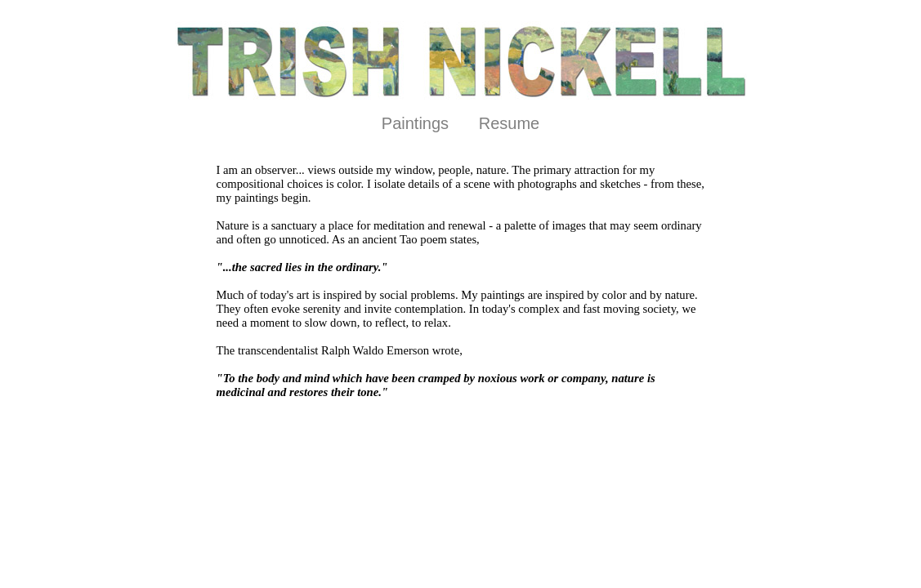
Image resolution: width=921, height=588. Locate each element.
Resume (509, 123)
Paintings (415, 123)
